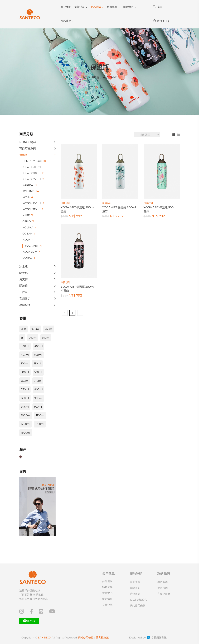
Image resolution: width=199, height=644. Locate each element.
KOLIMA (30, 227)
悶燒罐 (23, 286)
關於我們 (66, 7)
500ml (38, 355)
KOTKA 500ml (34, 203)
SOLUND (31, 191)
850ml (25, 398)
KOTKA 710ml (33, 209)
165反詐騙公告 (138, 600)
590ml (38, 372)
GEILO (29, 221)
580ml (25, 372)
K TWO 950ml (34, 179)
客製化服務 (164, 594)
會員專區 (112, 7)
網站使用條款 (138, 606)
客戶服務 (163, 582)
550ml (37, 364)
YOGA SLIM (32, 252)
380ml (25, 346)
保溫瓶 (23, 155)
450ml (25, 355)
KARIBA (30, 185)
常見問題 (135, 582)
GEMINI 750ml (35, 161)
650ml (25, 381)
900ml (38, 398)
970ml (35, 329)
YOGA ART (34, 246)
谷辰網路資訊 (159, 638)
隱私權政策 (102, 638)
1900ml (26, 433)
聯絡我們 (128, 7)
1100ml (40, 415)
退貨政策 (135, 594)
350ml (46, 338)
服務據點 (66, 21)
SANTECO (44, 638)
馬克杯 (23, 279)
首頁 (85, 77)
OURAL (29, 258)
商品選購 (96, 7)
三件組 (23, 292)
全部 (23, 329)
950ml (38, 407)
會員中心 (107, 593)
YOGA (28, 240)
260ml (33, 338)
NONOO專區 (28, 142)
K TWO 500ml (34, 167)
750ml (49, 329)
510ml (25, 364)
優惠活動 (107, 599)
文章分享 (107, 605)
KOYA (28, 197)
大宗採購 (163, 588)
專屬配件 (25, 305)
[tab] (172, 135)
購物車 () (161, 21)
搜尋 (157, 7)
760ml (25, 389)
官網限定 (25, 299)
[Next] (80, 313)
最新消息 (80, 7)
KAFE (28, 215)
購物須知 (135, 588)
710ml (38, 381)
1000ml (26, 415)
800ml (38, 389)
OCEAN (29, 234)
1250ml (40, 424)
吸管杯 (23, 273)
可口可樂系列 (28, 149)
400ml (39, 346)
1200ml (26, 424)
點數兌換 (107, 587)
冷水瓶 (23, 267)
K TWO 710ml (34, 173)
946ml (25, 407)
